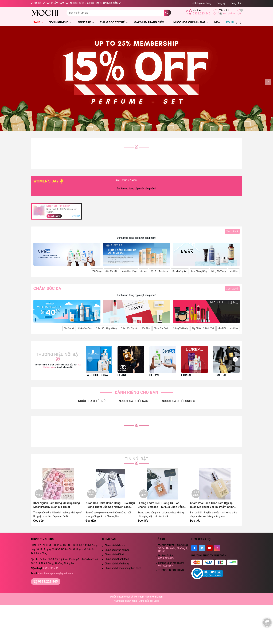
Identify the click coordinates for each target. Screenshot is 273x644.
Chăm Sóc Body (161, 328)
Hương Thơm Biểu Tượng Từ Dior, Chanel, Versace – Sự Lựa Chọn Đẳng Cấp (161, 505)
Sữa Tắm (146, 328)
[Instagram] (217, 548)
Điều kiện (76, 216)
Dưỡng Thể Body (180, 328)
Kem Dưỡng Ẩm (180, 271)
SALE (38, 22)
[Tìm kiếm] (167, 13)
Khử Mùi (222, 328)
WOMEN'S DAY (49, 181)
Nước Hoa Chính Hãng (191, 22)
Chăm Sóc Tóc (85, 328)
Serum (144, 271)
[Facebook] (194, 548)
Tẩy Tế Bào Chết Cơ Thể (203, 328)
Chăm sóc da (47, 288)
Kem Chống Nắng (199, 271)
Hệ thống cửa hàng (201, 3)
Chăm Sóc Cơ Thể (114, 22)
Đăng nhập (237, 3)
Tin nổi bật (136, 459)
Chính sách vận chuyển (117, 550)
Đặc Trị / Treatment (160, 271)
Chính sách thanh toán (117, 559)
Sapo (156, 601)
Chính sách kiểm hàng (117, 564)
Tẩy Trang (97, 271)
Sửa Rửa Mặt (112, 271)
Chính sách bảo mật (116, 545)
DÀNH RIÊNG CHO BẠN (136, 392)
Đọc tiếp (39, 521)
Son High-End (60, 22)
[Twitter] (202, 548)
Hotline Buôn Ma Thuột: (171, 564)
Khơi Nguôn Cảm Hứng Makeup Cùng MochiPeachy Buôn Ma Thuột (57, 505)
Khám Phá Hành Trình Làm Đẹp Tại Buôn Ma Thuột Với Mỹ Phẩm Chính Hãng (212, 505)
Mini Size (234, 271)
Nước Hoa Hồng (129, 271)
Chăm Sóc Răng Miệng (106, 328)
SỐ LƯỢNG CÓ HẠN (146, 181)
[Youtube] (210, 548)
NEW (217, 22)
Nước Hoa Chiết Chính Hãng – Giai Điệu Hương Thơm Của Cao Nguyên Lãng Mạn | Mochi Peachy (110, 505)
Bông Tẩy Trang (219, 271)
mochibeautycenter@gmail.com (56, 573)
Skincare (86, 22)
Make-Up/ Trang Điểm (151, 22)
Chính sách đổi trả (115, 555)
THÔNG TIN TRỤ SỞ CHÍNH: (173, 548)
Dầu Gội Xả (69, 328)
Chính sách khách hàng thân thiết (123, 568)
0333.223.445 (202, 13)
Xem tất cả (232, 231)
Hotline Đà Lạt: (166, 557)
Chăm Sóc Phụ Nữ (129, 328)
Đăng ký (221, 3)
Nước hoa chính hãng (126, 601)
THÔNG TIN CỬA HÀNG (171, 570)
